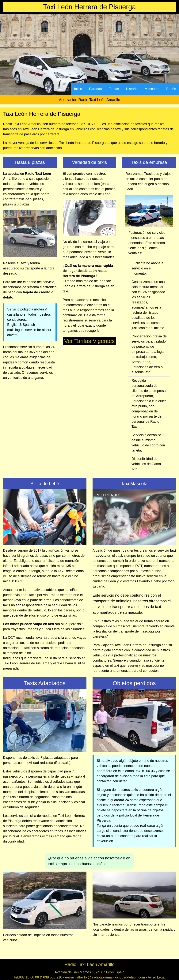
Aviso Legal (157, 977)
